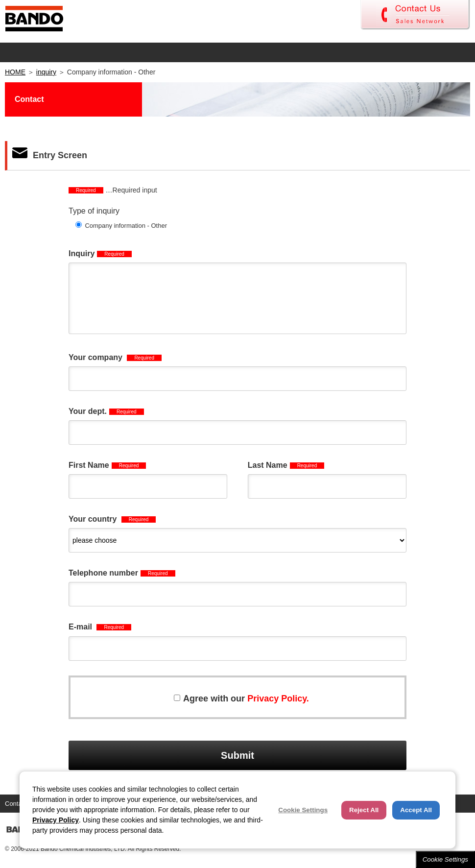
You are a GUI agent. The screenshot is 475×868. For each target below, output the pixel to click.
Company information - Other (126, 226)
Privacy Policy (56, 820)
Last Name (286, 465)
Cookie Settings (445, 859)
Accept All (416, 810)
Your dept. (106, 411)
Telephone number (122, 573)
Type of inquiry (94, 211)
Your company (115, 357)
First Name (107, 465)
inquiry (46, 72)
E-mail (100, 627)
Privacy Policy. (278, 699)
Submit (237, 755)
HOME (15, 72)
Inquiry (100, 253)
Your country (112, 519)
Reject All (364, 810)
